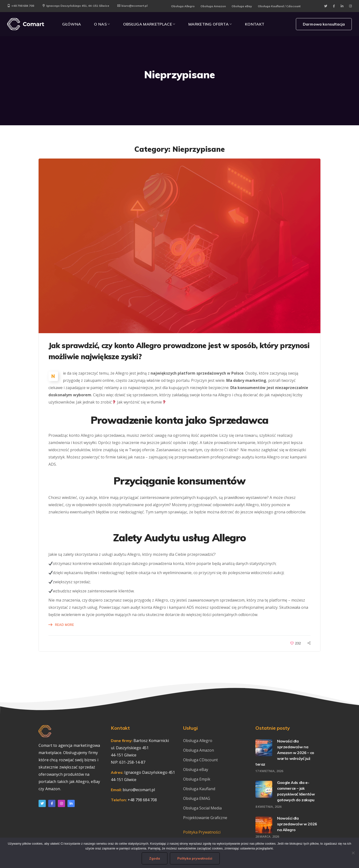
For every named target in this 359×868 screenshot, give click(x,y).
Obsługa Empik (197, 779)
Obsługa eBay (242, 6)
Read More (64, 625)
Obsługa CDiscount (200, 760)
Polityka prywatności (195, 858)
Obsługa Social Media (202, 808)
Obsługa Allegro (183, 6)
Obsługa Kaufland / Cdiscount (279, 6)
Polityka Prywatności (202, 832)
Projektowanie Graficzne (205, 818)
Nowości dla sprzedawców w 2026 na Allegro (297, 824)
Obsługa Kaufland (200, 789)
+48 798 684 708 (21, 6)
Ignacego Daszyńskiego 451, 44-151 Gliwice (76, 6)
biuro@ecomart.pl (132, 6)
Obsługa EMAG (197, 798)
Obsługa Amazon (213, 6)
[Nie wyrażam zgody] (353, 853)
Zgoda (155, 858)
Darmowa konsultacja (324, 24)
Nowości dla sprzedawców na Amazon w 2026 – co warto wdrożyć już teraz (285, 753)
